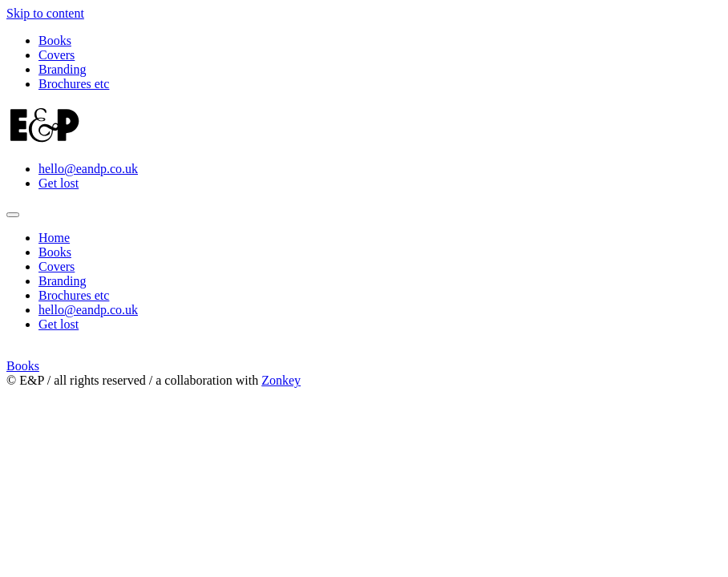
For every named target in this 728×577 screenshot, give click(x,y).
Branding (63, 69)
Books (55, 40)
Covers (57, 55)
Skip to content (45, 13)
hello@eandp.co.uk (88, 169)
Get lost (59, 183)
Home (54, 238)
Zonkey (281, 380)
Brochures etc (74, 84)
